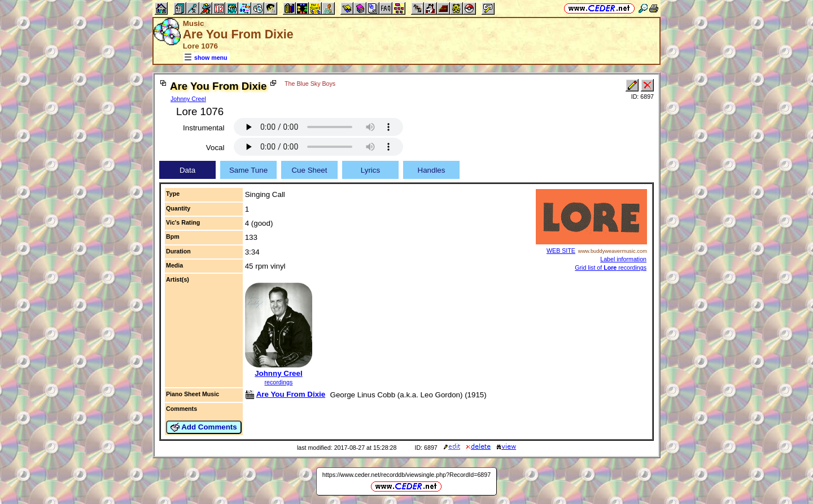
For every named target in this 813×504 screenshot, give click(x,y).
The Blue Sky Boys (310, 84)
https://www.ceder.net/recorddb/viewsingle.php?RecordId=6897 (406, 475)
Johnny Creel (188, 99)
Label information (623, 259)
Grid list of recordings (611, 268)
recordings (279, 382)
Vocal (215, 148)
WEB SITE (561, 251)
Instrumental (204, 128)
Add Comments (204, 427)
